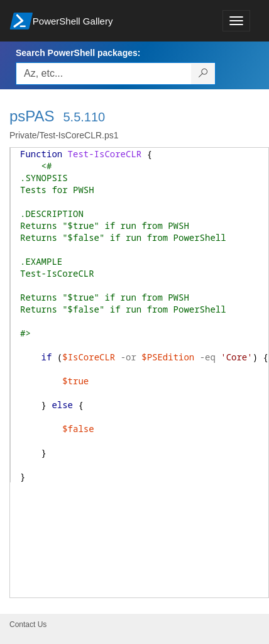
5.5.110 (84, 117)
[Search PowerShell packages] (203, 74)
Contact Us (28, 625)
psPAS (32, 116)
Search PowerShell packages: (78, 53)
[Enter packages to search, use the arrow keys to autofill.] (104, 74)
